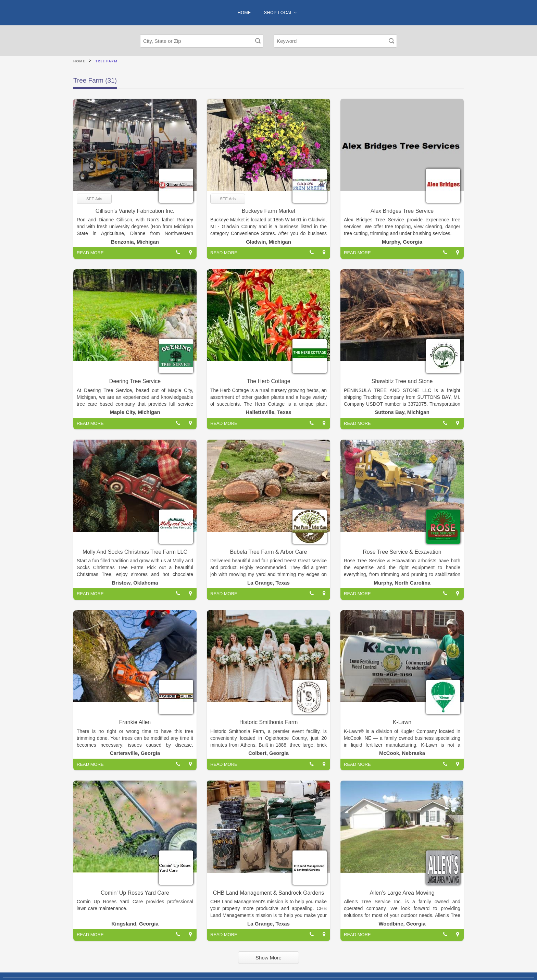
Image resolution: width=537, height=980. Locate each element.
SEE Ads (94, 199)
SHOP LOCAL (280, 13)
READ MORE (90, 253)
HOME (244, 13)
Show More (268, 958)
